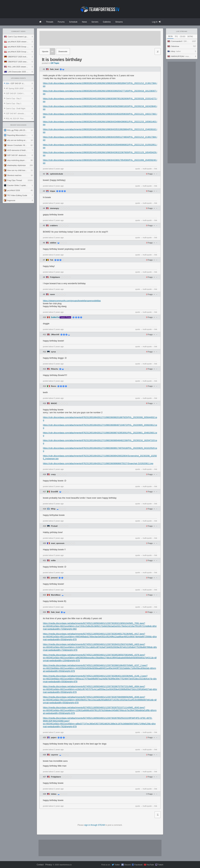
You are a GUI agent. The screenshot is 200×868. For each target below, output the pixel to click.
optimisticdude (56, 174)
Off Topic (55, 63)
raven (52, 294)
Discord (127, 865)
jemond (54, 578)
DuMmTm (55, 317)
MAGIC (54, 403)
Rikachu (55, 369)
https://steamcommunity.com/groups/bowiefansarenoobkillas (72, 301)
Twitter (117, 865)
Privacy (48, 865)
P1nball (54, 526)
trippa (53, 191)
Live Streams (182, 31)
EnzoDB (54, 492)
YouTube (150, 865)
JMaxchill (55, 335)
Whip (53, 509)
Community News (18, 31)
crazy (53, 474)
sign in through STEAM (95, 825)
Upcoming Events (18, 78)
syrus (53, 352)
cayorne (54, 755)
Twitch (161, 865)
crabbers (54, 226)
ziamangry (54, 208)
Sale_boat (54, 69)
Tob (52, 260)
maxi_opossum (58, 543)
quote (138, 169)
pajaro (54, 738)
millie (53, 561)
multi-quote (147, 169)
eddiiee (53, 243)
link (156, 169)
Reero (54, 386)
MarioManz (56, 595)
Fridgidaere (55, 277)
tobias (54, 794)
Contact (40, 865)
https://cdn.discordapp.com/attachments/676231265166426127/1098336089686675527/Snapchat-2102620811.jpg (98, 463)
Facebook (138, 865)
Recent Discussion (18, 125)
